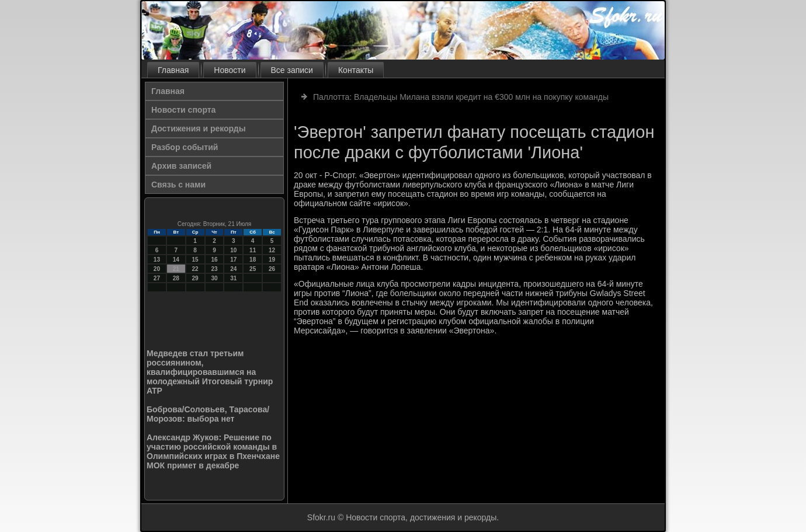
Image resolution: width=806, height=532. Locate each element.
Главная (173, 70)
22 (195, 269)
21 (176, 269)
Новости (230, 70)
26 (272, 269)
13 (157, 260)
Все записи (292, 70)
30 (214, 278)
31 (233, 278)
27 (157, 278)
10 (233, 250)
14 (176, 260)
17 (233, 260)
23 (214, 269)
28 (176, 278)
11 (253, 250)
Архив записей (181, 166)
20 (157, 269)
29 (195, 278)
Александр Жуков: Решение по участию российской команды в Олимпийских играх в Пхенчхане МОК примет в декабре (213, 451)
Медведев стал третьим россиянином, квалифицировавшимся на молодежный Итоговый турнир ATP (210, 372)
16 (214, 260)
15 (195, 260)
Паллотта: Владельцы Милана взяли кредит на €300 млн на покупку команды (461, 97)
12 (272, 250)
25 (253, 269)
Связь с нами (178, 185)
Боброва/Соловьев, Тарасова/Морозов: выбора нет (208, 414)
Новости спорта (183, 110)
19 (272, 260)
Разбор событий (185, 147)
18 (253, 260)
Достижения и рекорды (199, 128)
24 (233, 269)
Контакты (356, 70)
